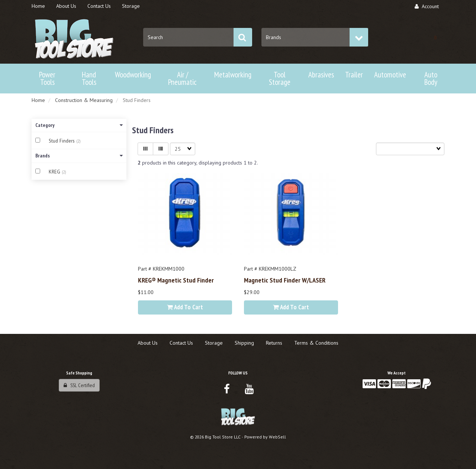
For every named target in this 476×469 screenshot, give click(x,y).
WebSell (277, 437)
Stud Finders (62, 141)
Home (38, 100)
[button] (435, 37)
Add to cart (185, 307)
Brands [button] (79, 156)
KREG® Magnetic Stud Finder (176, 280)
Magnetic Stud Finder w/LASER (285, 280)
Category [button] (79, 125)
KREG (55, 172)
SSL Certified (79, 385)
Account (427, 6)
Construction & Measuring (84, 100)
